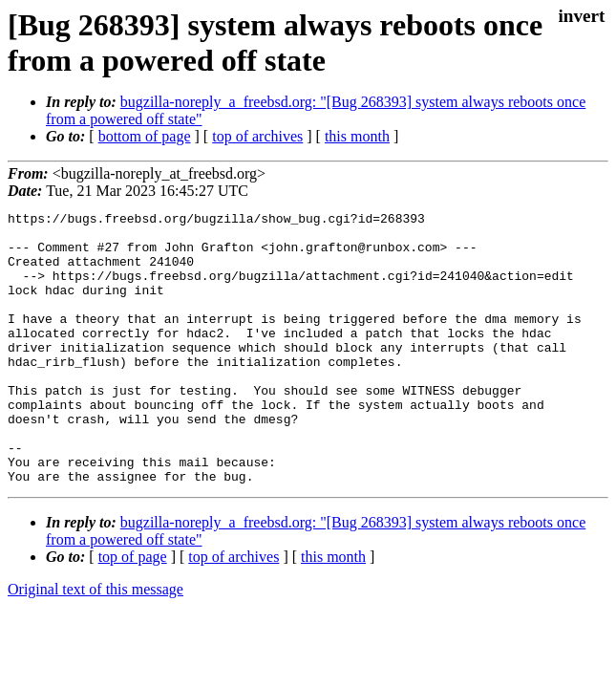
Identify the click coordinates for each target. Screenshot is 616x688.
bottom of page (145, 136)
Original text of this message (96, 644)
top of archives (257, 136)
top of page (133, 611)
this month (357, 136)
